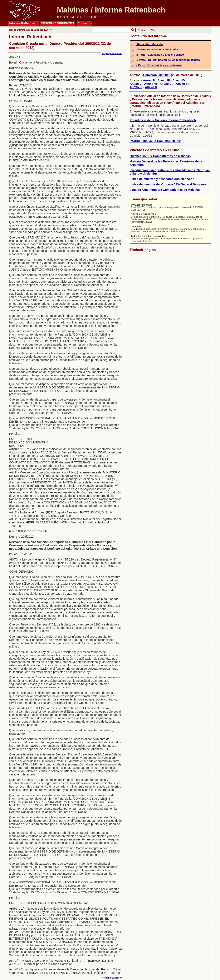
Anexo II (149, 80)
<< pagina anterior (112, 53)
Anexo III (163, 80)
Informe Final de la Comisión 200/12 (155, 141)
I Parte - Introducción (149, 44)
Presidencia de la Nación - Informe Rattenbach (163, 120)
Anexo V (136, 84)
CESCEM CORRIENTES (58, 23)
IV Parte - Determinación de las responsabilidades (168, 60)
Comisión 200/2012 (157, 75)
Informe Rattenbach (23, 23)
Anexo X (151, 87)
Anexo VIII (183, 84)
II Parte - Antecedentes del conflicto (159, 49)
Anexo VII (166, 84)
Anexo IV (179, 80)
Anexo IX (136, 87)
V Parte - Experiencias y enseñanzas (159, 65)
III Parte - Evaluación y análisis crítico (160, 55)
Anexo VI (151, 84)
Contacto (84, 23)
